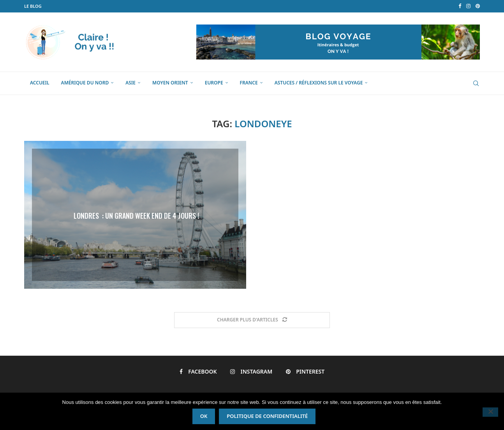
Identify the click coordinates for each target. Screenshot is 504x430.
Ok (204, 24)
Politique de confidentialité (267, 24)
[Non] (490, 216)
